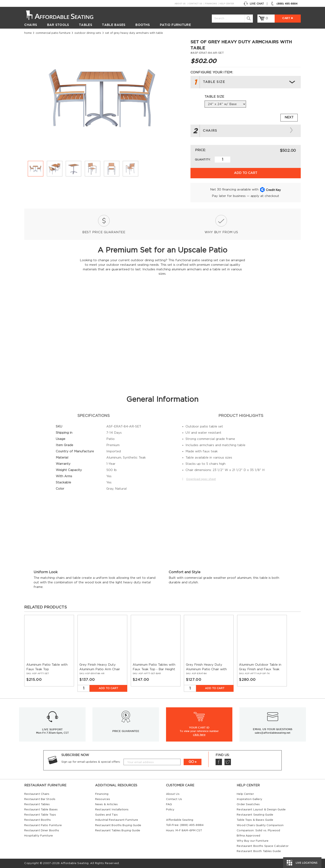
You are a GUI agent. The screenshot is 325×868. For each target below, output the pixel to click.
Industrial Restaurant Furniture (117, 820)
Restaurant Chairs (37, 794)
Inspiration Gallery (249, 799)
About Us (180, 4)
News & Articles (106, 804)
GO (191, 762)
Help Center (227, 4)
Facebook (219, 762)
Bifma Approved (248, 836)
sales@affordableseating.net (273, 733)
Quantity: (203, 160)
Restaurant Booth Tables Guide (259, 851)
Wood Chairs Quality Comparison (260, 825)
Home (28, 33)
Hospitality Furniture (39, 836)
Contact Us (195, 4)
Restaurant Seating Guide (255, 815)
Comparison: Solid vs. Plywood (258, 830)
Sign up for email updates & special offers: (91, 762)
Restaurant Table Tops (40, 815)
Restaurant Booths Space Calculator (263, 846)
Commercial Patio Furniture (53, 33)
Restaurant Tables (37, 804)
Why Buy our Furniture (253, 841)
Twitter (228, 762)
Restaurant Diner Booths (42, 830)
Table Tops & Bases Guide (255, 820)
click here (199, 734)
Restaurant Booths (38, 820)
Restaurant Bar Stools (40, 799)
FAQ (169, 804)
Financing (211, 4)
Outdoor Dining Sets (88, 33)
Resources (103, 799)
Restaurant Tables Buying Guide (118, 830)
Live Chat (254, 4)
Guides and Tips (106, 815)
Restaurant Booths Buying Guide (118, 825)
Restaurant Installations (112, 810)
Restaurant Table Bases (41, 810)
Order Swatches (248, 804)
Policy (170, 810)
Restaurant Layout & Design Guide (261, 810)
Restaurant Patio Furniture (43, 825)
